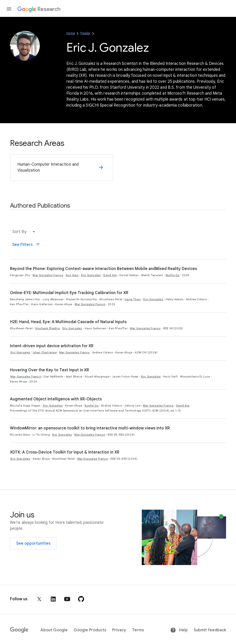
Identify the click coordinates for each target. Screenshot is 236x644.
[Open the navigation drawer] (9, 9)
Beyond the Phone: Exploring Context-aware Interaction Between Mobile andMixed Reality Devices (103, 269)
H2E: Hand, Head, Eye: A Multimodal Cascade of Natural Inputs (68, 322)
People (85, 33)
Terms (138, 630)
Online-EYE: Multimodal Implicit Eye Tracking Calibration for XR (69, 293)
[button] (25, 232)
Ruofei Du (173, 275)
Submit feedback (210, 630)
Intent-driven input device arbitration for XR (52, 346)
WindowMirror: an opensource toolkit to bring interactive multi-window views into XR (90, 428)
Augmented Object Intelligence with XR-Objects (56, 399)
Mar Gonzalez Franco (48, 275)
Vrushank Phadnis (47, 328)
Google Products (90, 630)
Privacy (119, 630)
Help (179, 630)
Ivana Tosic (133, 299)
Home (71, 33)
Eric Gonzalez (91, 275)
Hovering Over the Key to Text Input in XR (49, 370)
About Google (54, 630)
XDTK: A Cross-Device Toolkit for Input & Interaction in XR (65, 452)
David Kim (110, 275)
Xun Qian (72, 275)
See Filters (26, 245)
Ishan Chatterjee (45, 352)
